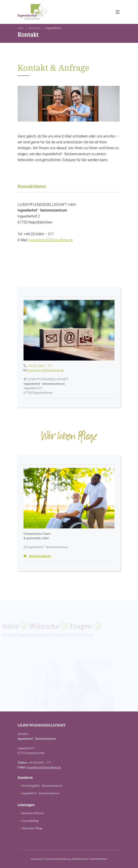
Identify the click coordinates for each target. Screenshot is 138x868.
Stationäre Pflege (32, 828)
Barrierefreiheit (99, 859)
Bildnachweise (81, 859)
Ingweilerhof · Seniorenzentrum (40, 793)
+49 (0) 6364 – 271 (40, 367)
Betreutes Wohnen (33, 813)
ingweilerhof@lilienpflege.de (51, 241)
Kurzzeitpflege (30, 821)
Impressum (37, 859)
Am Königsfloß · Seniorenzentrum (42, 786)
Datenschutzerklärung (58, 859)
